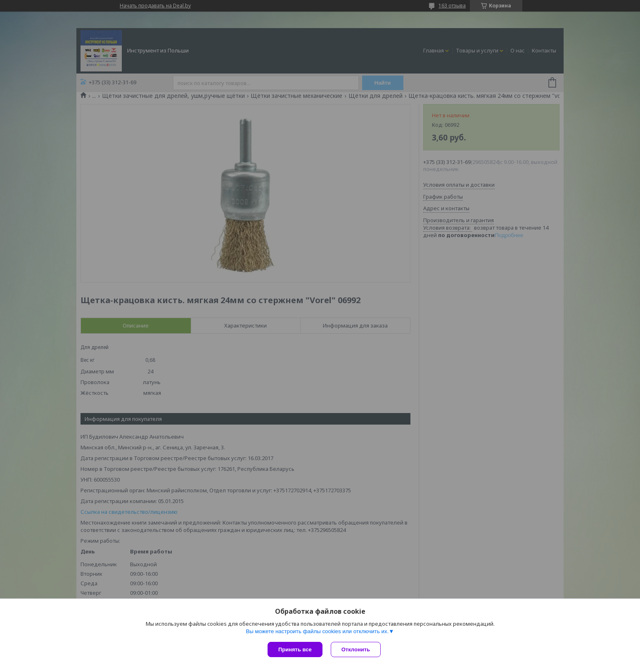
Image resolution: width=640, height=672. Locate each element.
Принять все (295, 649)
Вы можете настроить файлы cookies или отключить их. (317, 631)
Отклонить (356, 649)
